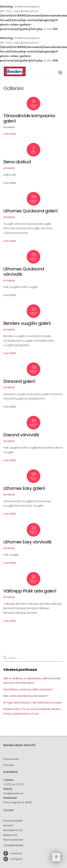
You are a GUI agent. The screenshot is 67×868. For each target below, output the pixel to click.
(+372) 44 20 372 (14, 784)
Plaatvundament (13, 840)
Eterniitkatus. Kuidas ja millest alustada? (28, 689)
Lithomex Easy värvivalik (27, 542)
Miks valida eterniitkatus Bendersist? (26, 696)
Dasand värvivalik (21, 435)
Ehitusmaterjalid (13, 821)
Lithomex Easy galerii (24, 488)
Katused (8, 825)
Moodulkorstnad (13, 830)
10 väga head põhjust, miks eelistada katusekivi (33, 703)
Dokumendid (11, 759)
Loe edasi (10, 134)
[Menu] (60, 73)
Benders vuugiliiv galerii (27, 323)
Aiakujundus (10, 835)
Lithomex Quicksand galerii (30, 211)
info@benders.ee (13, 793)
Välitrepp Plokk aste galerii (30, 591)
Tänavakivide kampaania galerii (29, 118)
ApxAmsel (9, 127)
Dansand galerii (19, 381)
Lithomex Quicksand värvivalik (24, 272)
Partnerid (9, 765)
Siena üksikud (17, 162)
